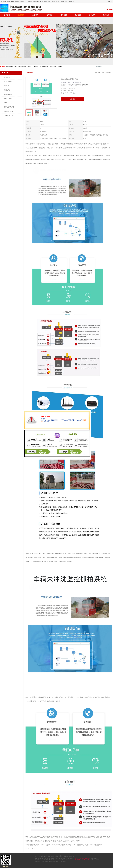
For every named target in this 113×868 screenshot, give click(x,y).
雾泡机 (6, 103)
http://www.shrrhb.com (32, 849)
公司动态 (64, 15)
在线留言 (72, 99)
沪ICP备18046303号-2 (68, 859)
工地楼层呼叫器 (8, 115)
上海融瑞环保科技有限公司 (83, 859)
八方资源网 (45, 862)
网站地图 (64, 862)
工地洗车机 (7, 90)
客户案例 (78, 15)
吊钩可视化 (7, 86)
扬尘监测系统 (8, 82)
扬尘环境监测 (8, 94)
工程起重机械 (77, 85)
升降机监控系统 (8, 111)
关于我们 (49, 15)
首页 (103, 73)
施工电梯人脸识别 (9, 107)
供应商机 (21, 15)
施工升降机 (85, 85)
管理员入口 (58, 862)
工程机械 (70, 85)
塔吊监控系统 (8, 99)
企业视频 (35, 15)
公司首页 (7, 15)
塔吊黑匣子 (7, 77)
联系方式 (106, 15)
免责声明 (51, 862)
